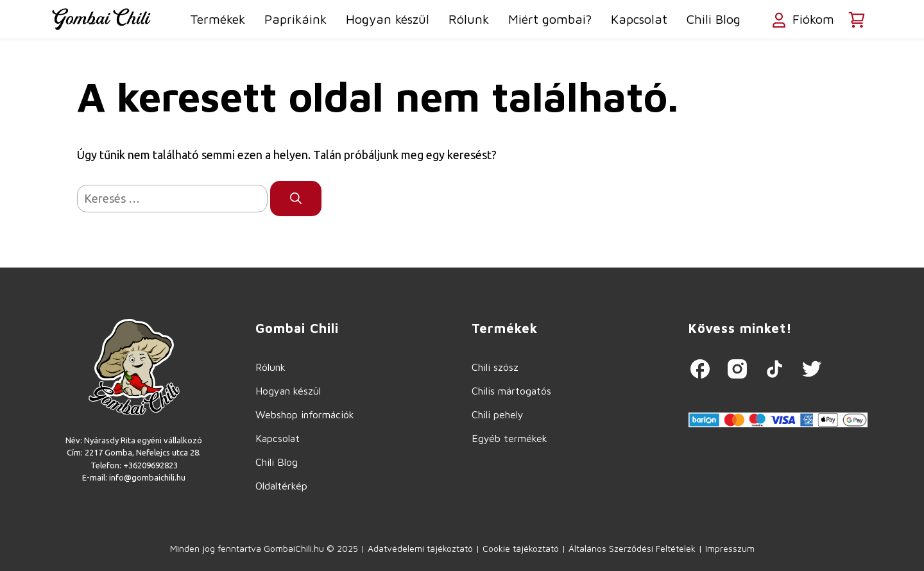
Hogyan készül (388, 19)
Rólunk (469, 19)
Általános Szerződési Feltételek (632, 548)
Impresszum (730, 548)
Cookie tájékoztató (521, 548)
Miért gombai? (550, 19)
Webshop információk (305, 414)
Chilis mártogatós (511, 391)
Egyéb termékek (509, 438)
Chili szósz (495, 367)
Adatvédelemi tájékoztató (420, 548)
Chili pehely (498, 414)
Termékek (218, 19)
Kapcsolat (639, 19)
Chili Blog (714, 19)
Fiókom (802, 21)
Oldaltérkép (281, 486)
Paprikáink (295, 19)
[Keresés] (296, 199)
